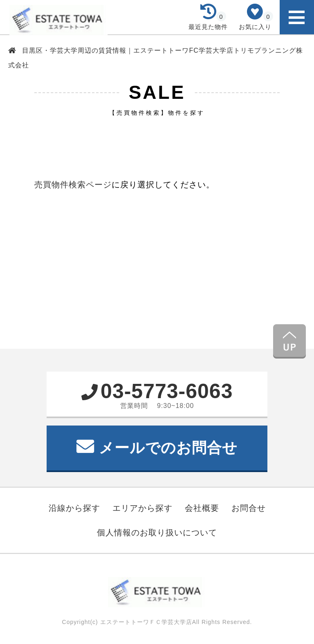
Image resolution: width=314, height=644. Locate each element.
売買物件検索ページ (73, 185)
